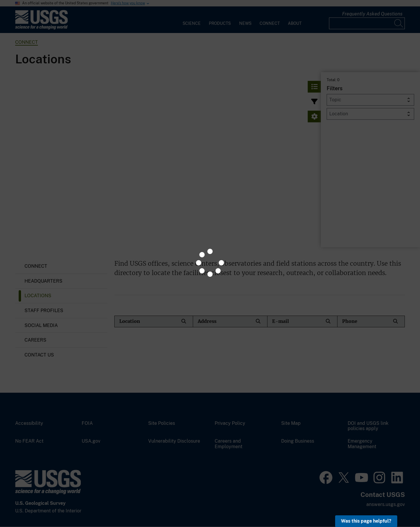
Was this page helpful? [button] (366, 521)
